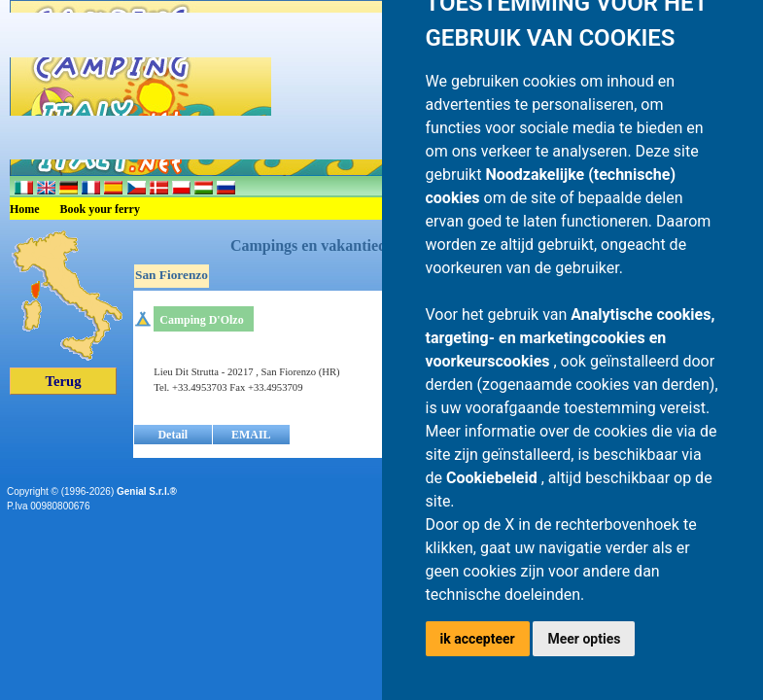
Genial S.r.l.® (147, 491)
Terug (64, 381)
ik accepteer (478, 639)
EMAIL (251, 435)
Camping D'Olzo (201, 320)
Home (25, 209)
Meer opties (584, 639)
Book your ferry (100, 209)
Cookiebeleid (494, 478)
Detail (173, 435)
